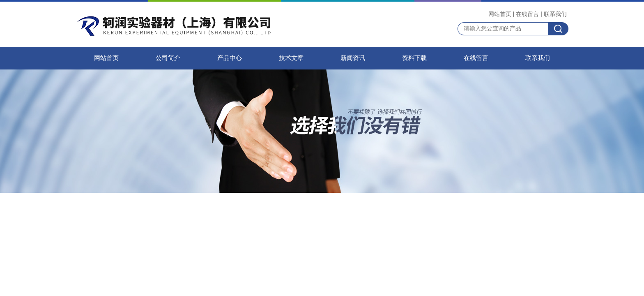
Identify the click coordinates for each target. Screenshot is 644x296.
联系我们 (555, 14)
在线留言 (527, 14)
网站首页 (500, 14)
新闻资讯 (353, 58)
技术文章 (291, 58)
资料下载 (414, 58)
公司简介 (168, 58)
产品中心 (230, 58)
